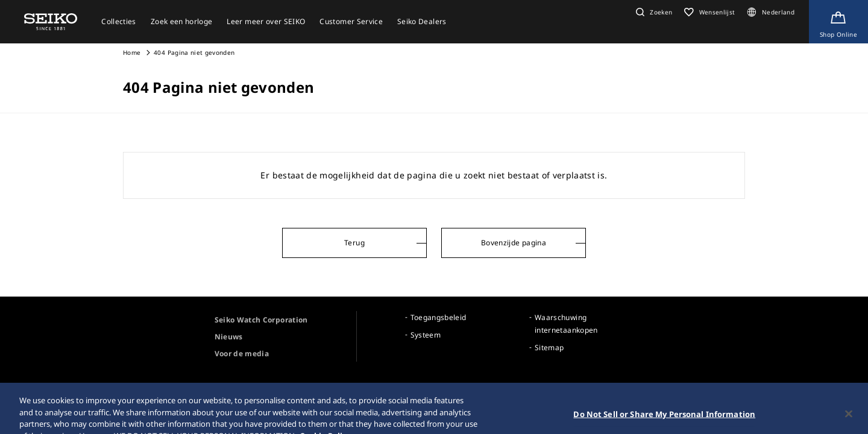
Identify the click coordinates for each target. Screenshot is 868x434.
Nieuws (229, 337)
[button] (653, 12)
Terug (354, 243)
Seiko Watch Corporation (261, 320)
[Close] (849, 419)
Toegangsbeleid (439, 317)
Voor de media (242, 354)
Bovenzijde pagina (514, 243)
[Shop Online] (838, 22)
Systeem (426, 335)
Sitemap (549, 348)
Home (132, 52)
